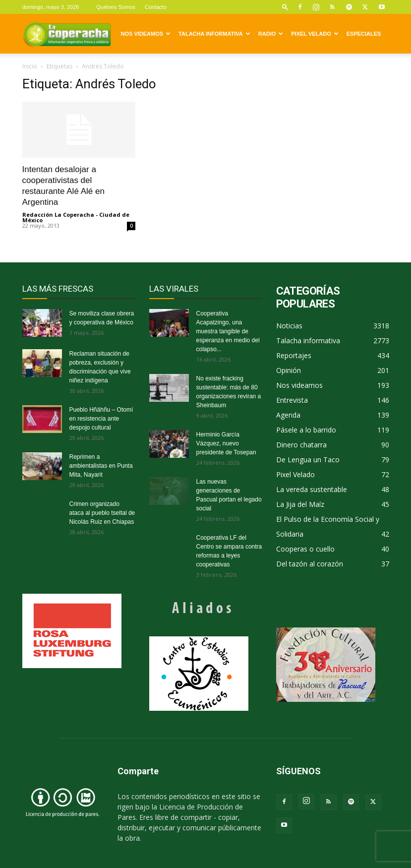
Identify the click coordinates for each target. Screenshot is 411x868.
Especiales (364, 34)
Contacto (156, 7)
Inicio (30, 66)
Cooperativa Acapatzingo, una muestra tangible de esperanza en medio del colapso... (228, 331)
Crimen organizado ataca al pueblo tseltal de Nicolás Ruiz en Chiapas (102, 513)
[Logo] (67, 34)
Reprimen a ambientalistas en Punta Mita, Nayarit (101, 466)
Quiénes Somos (116, 7)
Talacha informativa (214, 34)
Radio (271, 34)
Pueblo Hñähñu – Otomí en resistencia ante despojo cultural (101, 419)
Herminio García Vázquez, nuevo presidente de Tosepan (226, 443)
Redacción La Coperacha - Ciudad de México (76, 217)
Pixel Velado (315, 34)
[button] (285, 7)
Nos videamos (146, 34)
